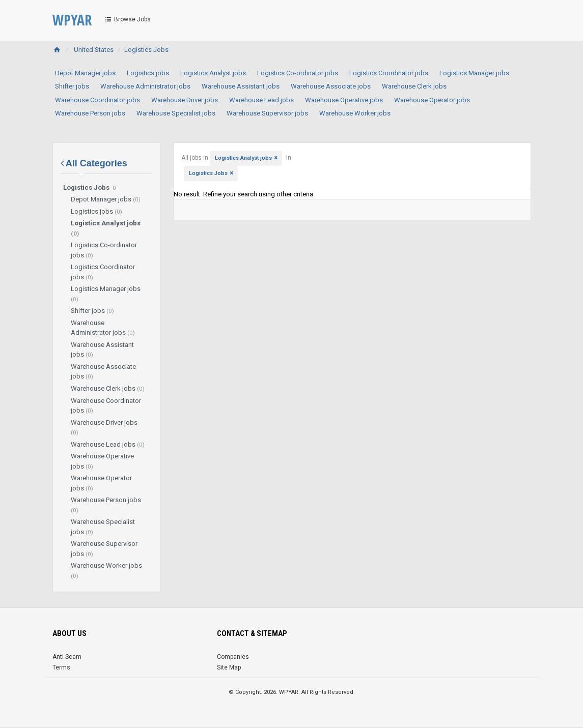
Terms (61, 667)
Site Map (229, 667)
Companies (233, 657)
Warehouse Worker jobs (355, 113)
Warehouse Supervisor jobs (267, 113)
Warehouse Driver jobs (185, 100)
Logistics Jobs (146, 50)
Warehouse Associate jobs (331, 86)
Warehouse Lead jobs (261, 100)
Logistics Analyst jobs (213, 73)
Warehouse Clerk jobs (414, 86)
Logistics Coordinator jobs (389, 73)
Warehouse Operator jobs (432, 100)
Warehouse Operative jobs (344, 100)
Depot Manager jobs (85, 73)
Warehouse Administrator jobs (145, 86)
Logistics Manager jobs (474, 73)
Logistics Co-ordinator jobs (298, 73)
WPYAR (72, 20)
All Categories (94, 163)
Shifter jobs (72, 86)
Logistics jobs (148, 73)
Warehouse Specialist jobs (176, 113)
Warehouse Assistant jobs (241, 86)
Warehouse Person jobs (90, 113)
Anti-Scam (67, 657)
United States (94, 50)
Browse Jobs (128, 19)
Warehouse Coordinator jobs (98, 100)
